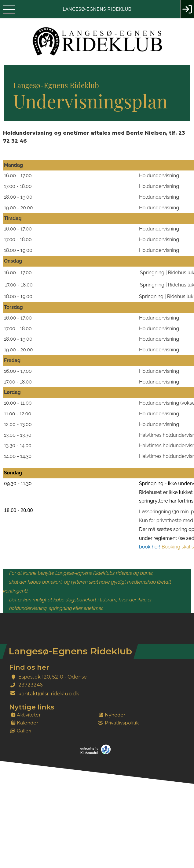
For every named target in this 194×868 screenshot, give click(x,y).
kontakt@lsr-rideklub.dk (49, 694)
